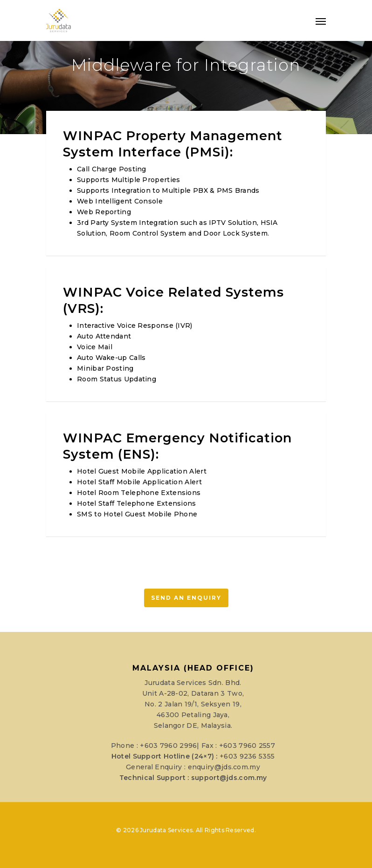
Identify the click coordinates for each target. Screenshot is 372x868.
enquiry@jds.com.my (224, 767)
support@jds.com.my (229, 778)
